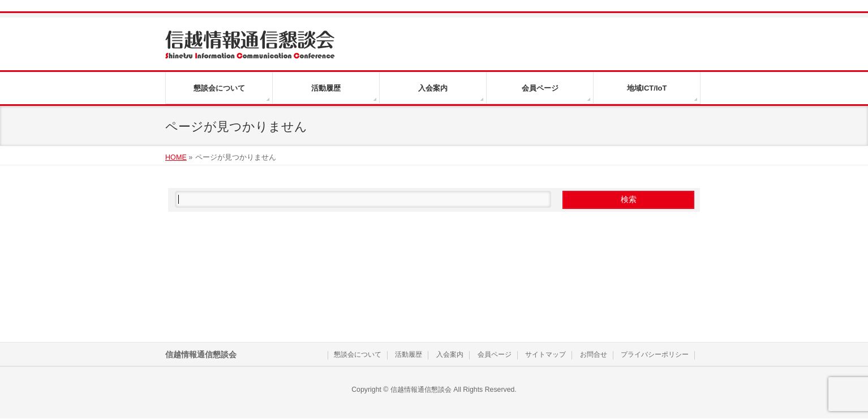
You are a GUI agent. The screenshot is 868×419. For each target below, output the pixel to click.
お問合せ (594, 355)
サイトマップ (545, 355)
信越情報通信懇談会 (421, 390)
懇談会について (358, 355)
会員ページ (495, 355)
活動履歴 (409, 355)
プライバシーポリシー (655, 355)
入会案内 (450, 355)
